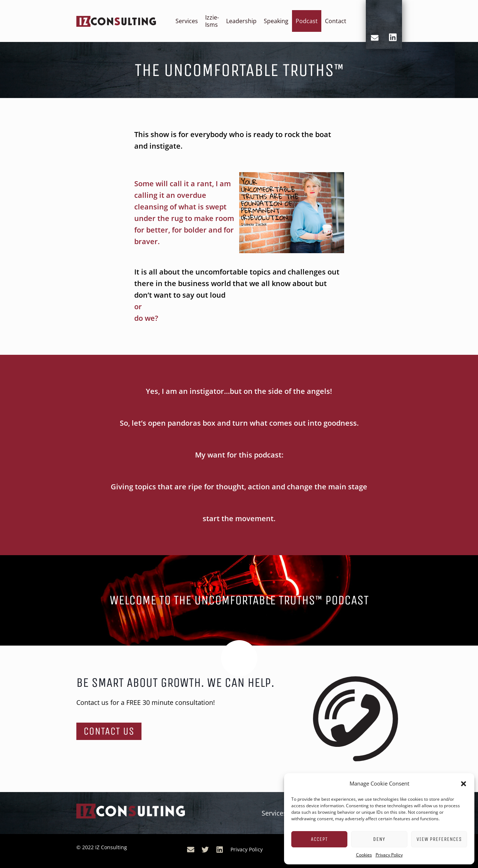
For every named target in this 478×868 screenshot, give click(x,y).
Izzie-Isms (212, 21)
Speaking (276, 21)
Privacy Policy (389, 855)
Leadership (241, 21)
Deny (379, 839)
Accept (319, 839)
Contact (336, 21)
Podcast (307, 21)
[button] (464, 784)
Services (187, 21)
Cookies (364, 855)
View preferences (439, 839)
